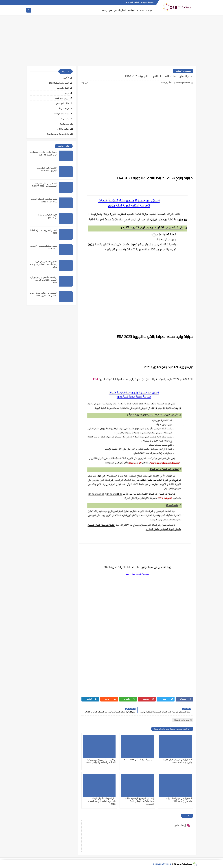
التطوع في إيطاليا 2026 (59, 83)
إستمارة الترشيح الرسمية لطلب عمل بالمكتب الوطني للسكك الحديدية (139, 801)
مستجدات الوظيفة (136, 10)
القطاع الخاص (120, 10)
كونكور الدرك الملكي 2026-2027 (139, 760)
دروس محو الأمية (62, 98)
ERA (96, 379)
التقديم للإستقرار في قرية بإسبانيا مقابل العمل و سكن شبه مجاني (43, 264)
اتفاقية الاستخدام (132, 2)
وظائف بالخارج (63, 129)
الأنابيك (66, 78)
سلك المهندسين (62, 103)
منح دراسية (107, 10)
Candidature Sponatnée (58, 134)
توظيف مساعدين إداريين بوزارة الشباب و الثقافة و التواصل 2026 (44, 280)
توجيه (67, 93)
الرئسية (150, 10)
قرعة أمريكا (64, 109)
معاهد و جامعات (63, 119)
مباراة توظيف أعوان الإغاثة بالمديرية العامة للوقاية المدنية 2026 (102, 801)
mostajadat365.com (162, 864)
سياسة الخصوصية (148, 2)
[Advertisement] (111, 42)
